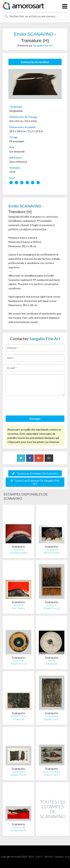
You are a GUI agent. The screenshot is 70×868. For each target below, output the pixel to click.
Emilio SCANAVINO (34, 34)
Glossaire (59, 857)
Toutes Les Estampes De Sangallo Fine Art (35, 482)
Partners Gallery (52, 553)
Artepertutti (52, 664)
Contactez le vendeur (35, 62)
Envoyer (35, 419)
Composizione (52, 550)
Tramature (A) (18, 827)
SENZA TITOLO (18, 716)
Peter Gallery (18, 608)
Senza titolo (18, 550)
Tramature (52, 605)
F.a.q (67, 857)
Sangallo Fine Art (43, 45)
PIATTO (52, 661)
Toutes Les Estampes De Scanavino (35, 473)
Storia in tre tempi (52, 772)
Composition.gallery (18, 553)
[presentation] (34, 406)
